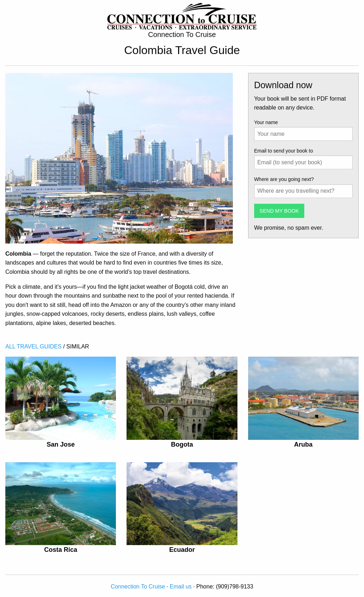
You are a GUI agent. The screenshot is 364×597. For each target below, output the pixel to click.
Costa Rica (61, 550)
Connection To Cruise (138, 587)
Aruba (303, 444)
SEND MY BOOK (279, 211)
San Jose (61, 444)
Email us (181, 587)
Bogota (182, 444)
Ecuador (182, 550)
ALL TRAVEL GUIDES (33, 347)
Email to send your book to (284, 151)
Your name (266, 122)
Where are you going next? (284, 179)
